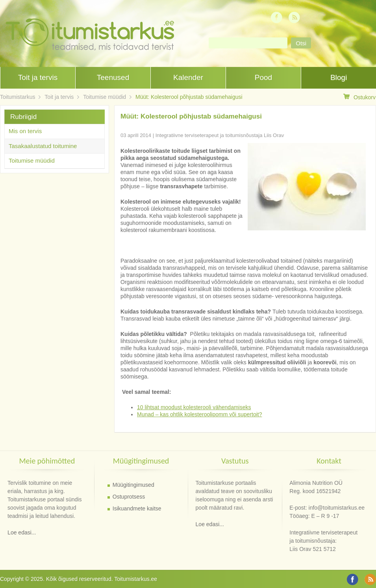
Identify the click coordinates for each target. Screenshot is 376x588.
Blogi (339, 77)
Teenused (113, 77)
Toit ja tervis (38, 77)
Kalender (188, 77)
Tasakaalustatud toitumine (43, 146)
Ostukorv (359, 97)
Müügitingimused (133, 485)
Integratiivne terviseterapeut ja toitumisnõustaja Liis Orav (220, 135)
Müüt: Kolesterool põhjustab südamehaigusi (189, 97)
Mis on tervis (25, 131)
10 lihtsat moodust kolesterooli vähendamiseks (194, 407)
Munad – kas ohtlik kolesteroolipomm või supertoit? (200, 414)
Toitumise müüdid (105, 97)
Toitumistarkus (18, 97)
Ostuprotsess (129, 497)
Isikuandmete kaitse (137, 508)
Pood (263, 77)
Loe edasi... (22, 532)
